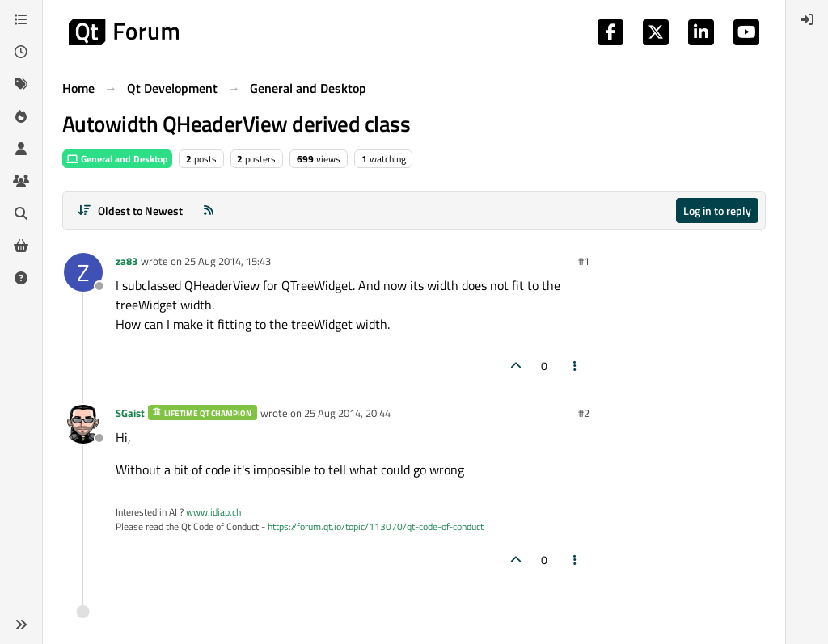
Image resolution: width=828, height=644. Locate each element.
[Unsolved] (21, 278)
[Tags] (21, 84)
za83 (127, 261)
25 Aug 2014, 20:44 (347, 413)
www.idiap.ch (213, 512)
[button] (21, 625)
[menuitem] (807, 19)
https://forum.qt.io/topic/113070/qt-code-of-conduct (376, 526)
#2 (584, 413)
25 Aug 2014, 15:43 (228, 261)
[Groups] (21, 181)
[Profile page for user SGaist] (83, 424)
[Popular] (21, 116)
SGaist (130, 413)
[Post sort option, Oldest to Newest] (130, 210)
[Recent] (21, 52)
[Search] (21, 213)
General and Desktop (117, 159)
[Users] (21, 149)
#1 (584, 261)
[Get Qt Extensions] (21, 246)
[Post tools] (576, 366)
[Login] (807, 19)
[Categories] (21, 19)
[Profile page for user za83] (83, 272)
